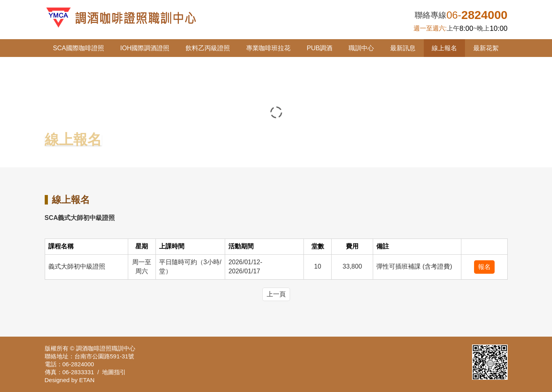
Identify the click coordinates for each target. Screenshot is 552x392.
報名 (484, 267)
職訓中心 (361, 48)
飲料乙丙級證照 (208, 48)
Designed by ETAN (70, 380)
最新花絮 (486, 48)
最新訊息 (403, 48)
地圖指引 (114, 372)
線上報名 (444, 48)
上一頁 (276, 294)
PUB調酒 (320, 48)
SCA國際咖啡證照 (79, 48)
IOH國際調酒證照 (145, 48)
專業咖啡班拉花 (268, 48)
